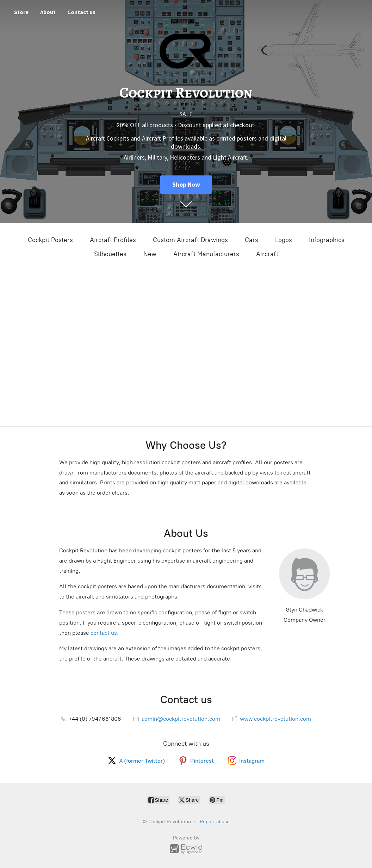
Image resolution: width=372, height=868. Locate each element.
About (48, 12)
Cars (252, 240)
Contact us (81, 12)
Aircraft (267, 254)
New (150, 254)
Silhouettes (110, 254)
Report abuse (215, 822)
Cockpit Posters (50, 240)
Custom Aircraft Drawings (190, 240)
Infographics (327, 240)
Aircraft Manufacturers (206, 254)
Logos (284, 240)
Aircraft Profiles (113, 240)
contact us (104, 633)
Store (21, 12)
